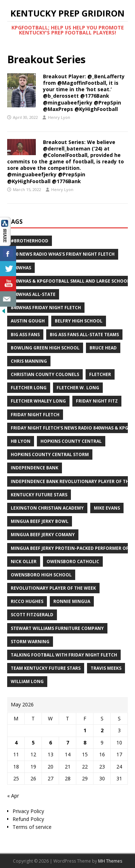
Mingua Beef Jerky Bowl (40, 521)
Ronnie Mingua (72, 601)
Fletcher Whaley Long (38, 401)
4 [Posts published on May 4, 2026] (16, 742)
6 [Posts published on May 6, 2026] (50, 742)
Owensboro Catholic (73, 561)
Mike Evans (107, 508)
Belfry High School (79, 321)
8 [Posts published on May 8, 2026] (85, 742)
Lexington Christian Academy (47, 508)
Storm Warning (30, 642)
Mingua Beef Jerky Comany (43, 535)
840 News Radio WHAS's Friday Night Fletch (63, 254)
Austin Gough (28, 321)
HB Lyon (21, 441)
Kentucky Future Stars (39, 495)
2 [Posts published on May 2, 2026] (102, 730)
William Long (27, 681)
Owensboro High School (41, 575)
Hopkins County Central (71, 441)
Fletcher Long (29, 388)
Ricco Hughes (27, 601)
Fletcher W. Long (78, 388)
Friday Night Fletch (35, 415)
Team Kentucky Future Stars (46, 668)
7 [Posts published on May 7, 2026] (68, 742)
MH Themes (110, 861)
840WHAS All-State (33, 294)
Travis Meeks (106, 668)
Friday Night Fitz (97, 401)
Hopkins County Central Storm (50, 454)
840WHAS (21, 268)
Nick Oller (24, 561)
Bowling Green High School (45, 348)
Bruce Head (103, 348)
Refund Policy (28, 819)
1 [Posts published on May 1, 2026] (85, 730)
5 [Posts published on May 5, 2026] (33, 742)
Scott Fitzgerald (32, 615)
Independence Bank (35, 468)
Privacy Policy (28, 811)
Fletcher (100, 374)
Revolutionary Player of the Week (53, 588)
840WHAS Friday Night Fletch (46, 308)
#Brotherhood (30, 241)
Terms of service (32, 827)
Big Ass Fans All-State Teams (84, 335)
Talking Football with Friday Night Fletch (64, 655)
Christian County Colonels (45, 374)
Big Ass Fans (25, 335)
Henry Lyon (59, 117)
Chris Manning (29, 361)
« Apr (13, 796)
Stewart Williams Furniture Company (57, 628)
